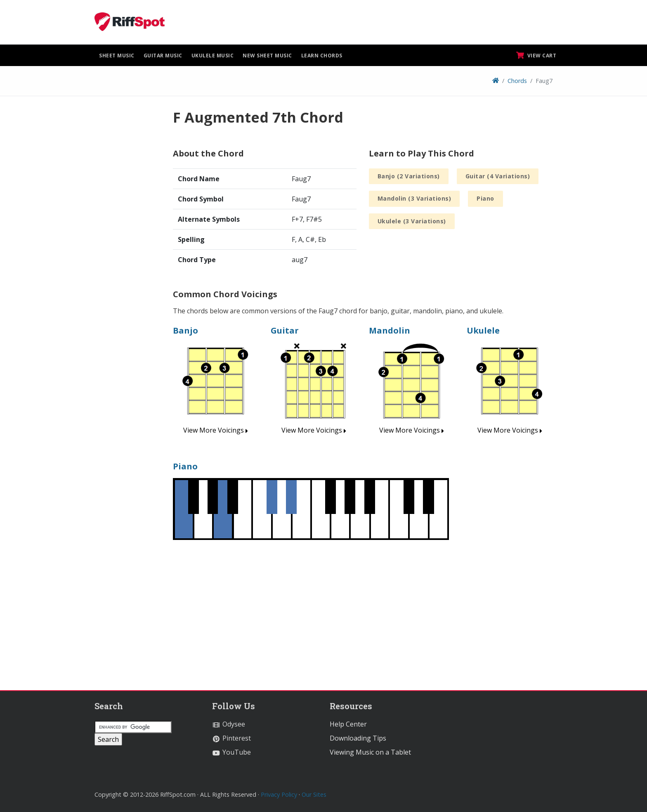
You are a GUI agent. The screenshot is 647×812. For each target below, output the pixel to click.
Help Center (348, 724)
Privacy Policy (279, 794)
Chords (517, 81)
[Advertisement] (128, 232)
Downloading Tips (358, 738)
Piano (485, 198)
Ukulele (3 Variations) (412, 221)
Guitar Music (163, 56)
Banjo (185, 330)
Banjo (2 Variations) (409, 176)
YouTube (231, 752)
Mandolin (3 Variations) (414, 198)
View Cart (536, 55)
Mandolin (390, 330)
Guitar (285, 330)
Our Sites (314, 794)
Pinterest (231, 738)
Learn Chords (322, 56)
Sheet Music (117, 56)
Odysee (229, 724)
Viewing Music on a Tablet (370, 752)
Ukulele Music (213, 56)
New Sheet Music (267, 56)
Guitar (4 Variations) (498, 176)
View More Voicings (216, 430)
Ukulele (483, 330)
